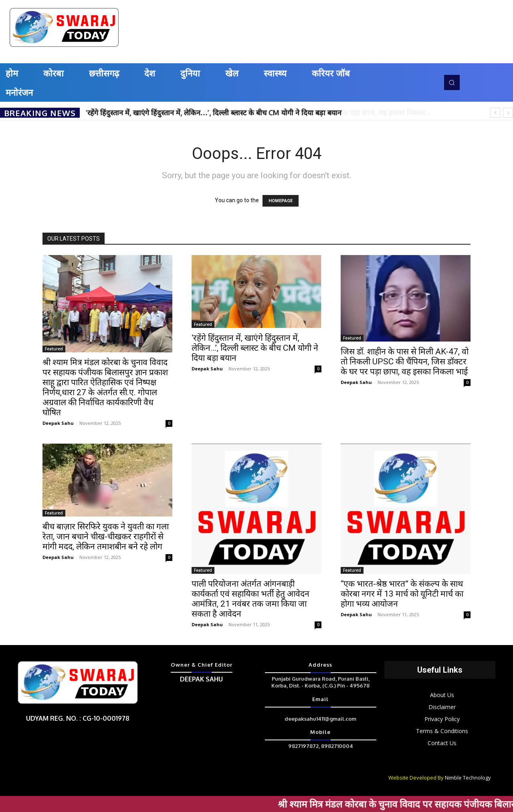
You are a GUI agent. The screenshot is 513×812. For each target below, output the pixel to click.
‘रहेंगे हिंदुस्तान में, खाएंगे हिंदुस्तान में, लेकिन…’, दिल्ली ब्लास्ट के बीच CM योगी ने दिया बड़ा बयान (214, 113)
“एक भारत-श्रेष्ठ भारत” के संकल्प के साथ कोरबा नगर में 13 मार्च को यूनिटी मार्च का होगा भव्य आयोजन (402, 594)
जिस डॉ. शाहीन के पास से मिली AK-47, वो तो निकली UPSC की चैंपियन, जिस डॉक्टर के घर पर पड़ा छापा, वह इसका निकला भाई (405, 362)
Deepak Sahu (58, 423)
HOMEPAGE (281, 201)
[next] (508, 113)
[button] (452, 82)
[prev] (495, 113)
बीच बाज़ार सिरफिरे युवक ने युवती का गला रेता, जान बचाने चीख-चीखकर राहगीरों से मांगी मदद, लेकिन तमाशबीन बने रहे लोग (106, 537)
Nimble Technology (468, 778)
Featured (54, 349)
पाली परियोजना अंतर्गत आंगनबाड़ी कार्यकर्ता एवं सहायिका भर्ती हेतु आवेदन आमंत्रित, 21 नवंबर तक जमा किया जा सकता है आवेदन (250, 599)
